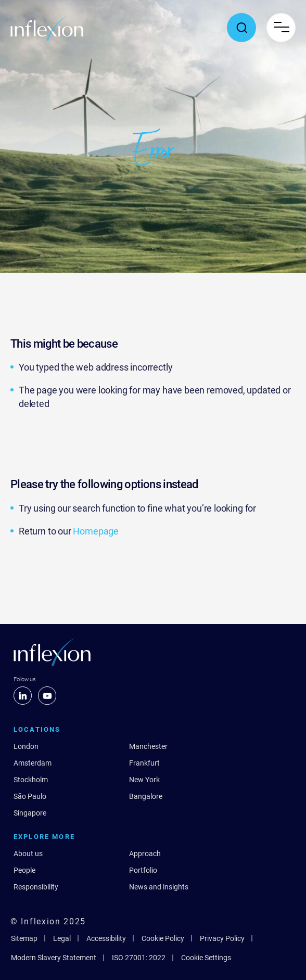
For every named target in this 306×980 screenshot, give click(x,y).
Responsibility (36, 887)
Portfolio (143, 870)
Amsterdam (33, 763)
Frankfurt (144, 763)
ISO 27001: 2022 (139, 958)
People (24, 870)
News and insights (159, 887)
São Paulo (30, 796)
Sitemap (24, 938)
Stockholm (31, 780)
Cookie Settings (206, 958)
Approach (145, 854)
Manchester (148, 746)
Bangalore (146, 796)
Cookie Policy (163, 938)
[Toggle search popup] (241, 28)
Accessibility (106, 938)
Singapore (30, 813)
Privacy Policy (222, 938)
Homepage (96, 531)
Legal (62, 938)
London (26, 746)
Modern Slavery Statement (54, 958)
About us (28, 854)
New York (144, 780)
